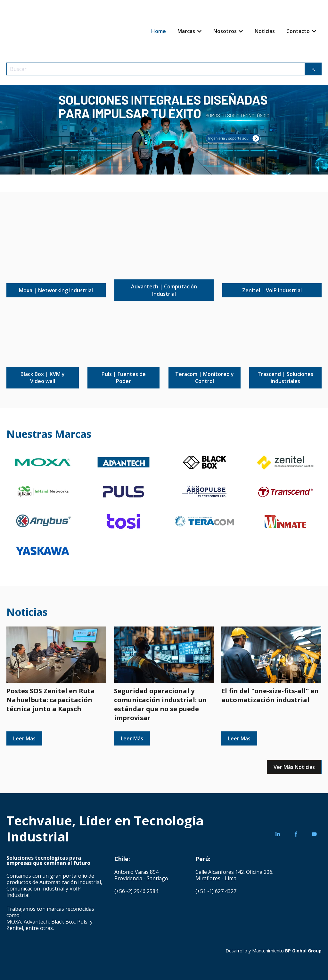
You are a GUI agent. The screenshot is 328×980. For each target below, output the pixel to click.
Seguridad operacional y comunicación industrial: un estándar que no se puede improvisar (160, 704)
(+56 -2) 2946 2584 (136, 891)
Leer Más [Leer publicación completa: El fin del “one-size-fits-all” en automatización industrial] (239, 738)
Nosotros (225, 31)
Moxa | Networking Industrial (56, 290)
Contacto (298, 31)
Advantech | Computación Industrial (164, 290)
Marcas (186, 31)
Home (159, 31)
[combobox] (156, 69)
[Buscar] (313, 69)
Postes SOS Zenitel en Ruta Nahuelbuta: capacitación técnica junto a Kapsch (51, 700)
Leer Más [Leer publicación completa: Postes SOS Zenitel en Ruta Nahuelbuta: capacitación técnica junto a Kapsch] (24, 738)
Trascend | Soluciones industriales (285, 378)
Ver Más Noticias (294, 767)
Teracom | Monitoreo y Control (205, 378)
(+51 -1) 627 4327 (216, 891)
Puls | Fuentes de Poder (124, 378)
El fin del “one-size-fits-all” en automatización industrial (270, 695)
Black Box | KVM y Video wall (43, 378)
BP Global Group (303, 951)
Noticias (265, 31)
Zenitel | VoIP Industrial (272, 290)
